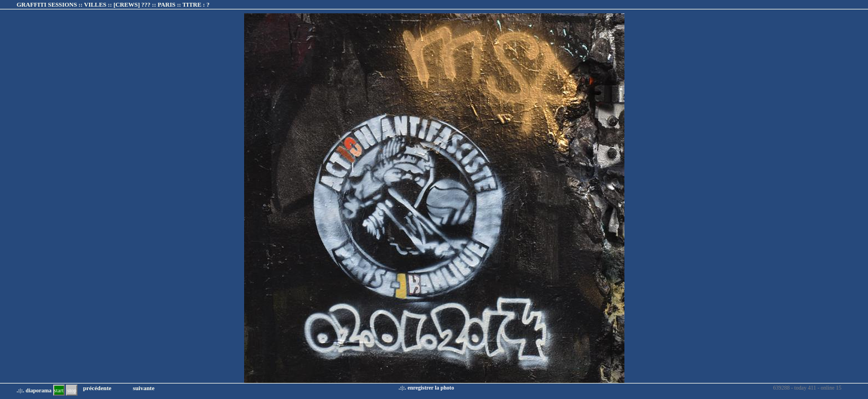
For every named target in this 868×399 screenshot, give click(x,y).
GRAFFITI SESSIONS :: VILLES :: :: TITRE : (113, 4)
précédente (97, 388)
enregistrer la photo (431, 388)
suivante (144, 388)
